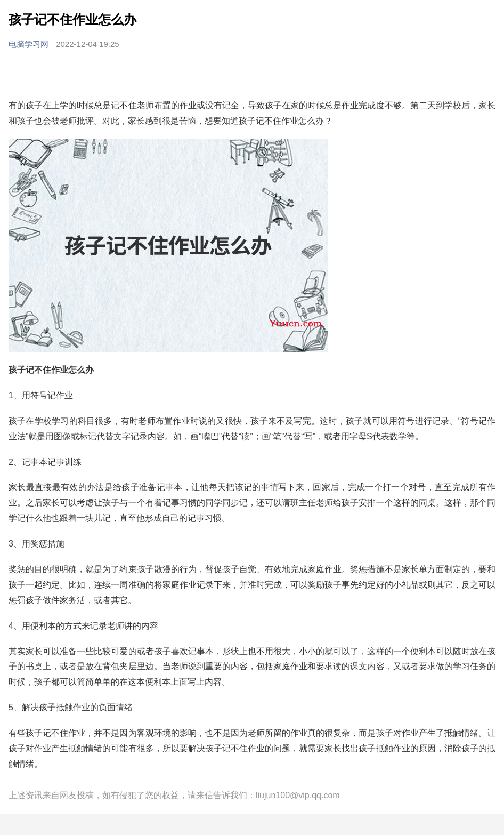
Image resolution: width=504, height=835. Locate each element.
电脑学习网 (30, 44)
